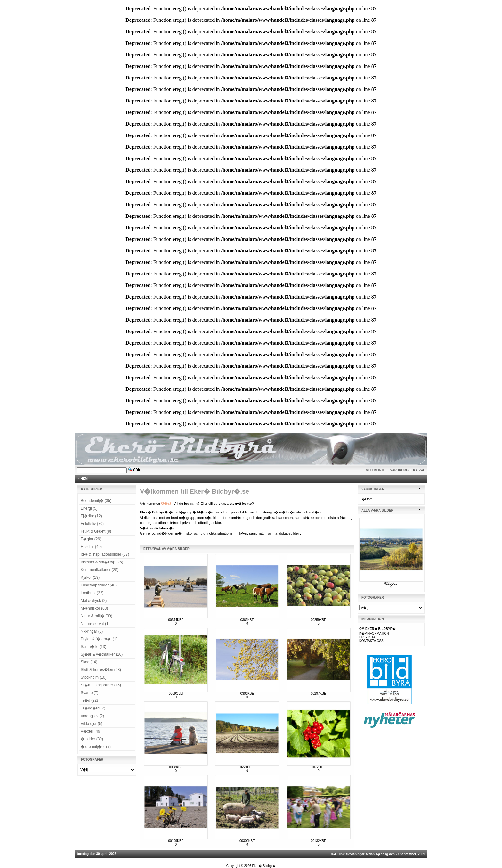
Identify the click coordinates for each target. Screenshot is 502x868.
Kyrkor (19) (90, 577)
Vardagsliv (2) (92, 716)
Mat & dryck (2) (94, 601)
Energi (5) (89, 508)
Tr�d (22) (89, 700)
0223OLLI (391, 583)
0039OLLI (176, 694)
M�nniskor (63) (94, 608)
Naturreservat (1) (95, 624)
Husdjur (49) (91, 547)
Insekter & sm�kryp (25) (102, 562)
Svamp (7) (89, 693)
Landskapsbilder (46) (99, 585)
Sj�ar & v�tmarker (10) (102, 654)
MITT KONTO (376, 470)
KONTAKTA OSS (371, 641)
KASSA (419, 470)
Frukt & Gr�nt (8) (96, 531)
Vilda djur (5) (92, 724)
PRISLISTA (367, 637)
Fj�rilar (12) (91, 516)
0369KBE (247, 620)
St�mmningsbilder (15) (101, 685)
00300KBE (247, 841)
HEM (84, 479)
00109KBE (176, 841)
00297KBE (319, 694)
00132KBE (319, 841)
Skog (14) (89, 662)
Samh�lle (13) (93, 647)
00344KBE (176, 620)
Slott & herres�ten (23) (101, 670)
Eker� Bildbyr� (264, 866)
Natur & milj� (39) (97, 616)
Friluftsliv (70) (92, 524)
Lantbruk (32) (92, 593)
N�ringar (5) (92, 631)
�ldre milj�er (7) (96, 747)
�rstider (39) (92, 739)
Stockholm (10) (94, 677)
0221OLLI (247, 767)
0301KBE (247, 694)
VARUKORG (400, 470)
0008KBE (176, 767)
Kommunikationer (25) (100, 570)
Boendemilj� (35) (96, 501)
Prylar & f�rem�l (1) (99, 639)
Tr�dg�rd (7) (93, 708)
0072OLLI (319, 767)
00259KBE (319, 620)
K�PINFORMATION (374, 633)
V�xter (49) (91, 731)
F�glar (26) (91, 539)
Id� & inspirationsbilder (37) (105, 554)
